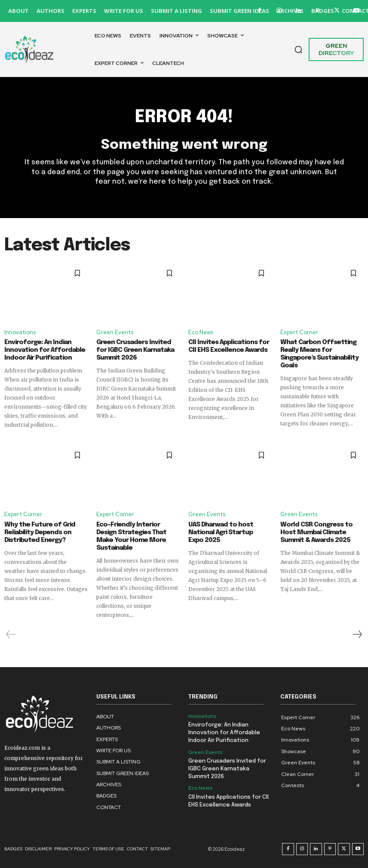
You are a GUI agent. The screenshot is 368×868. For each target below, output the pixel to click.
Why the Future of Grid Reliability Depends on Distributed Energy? (40, 532)
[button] (298, 49)
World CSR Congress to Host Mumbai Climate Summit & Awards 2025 (316, 532)
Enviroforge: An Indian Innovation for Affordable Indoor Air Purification (45, 350)
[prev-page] (11, 634)
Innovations (20, 332)
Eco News (201, 332)
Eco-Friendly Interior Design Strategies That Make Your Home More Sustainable (131, 536)
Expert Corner (299, 332)
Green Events (115, 332)
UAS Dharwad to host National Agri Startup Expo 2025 (221, 532)
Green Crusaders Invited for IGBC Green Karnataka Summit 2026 (135, 350)
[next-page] (357, 634)
